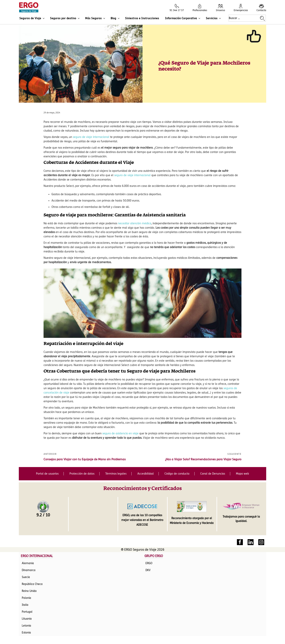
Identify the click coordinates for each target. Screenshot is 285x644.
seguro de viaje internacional (91, 113)
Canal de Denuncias (213, 450)
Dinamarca (29, 544)
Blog (115, 18)
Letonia (26, 600)
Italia (25, 579)
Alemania (28, 537)
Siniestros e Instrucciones (142, 18)
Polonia (26, 572)
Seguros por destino (65, 18)
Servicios (214, 18)
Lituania (27, 593)
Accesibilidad (145, 450)
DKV (148, 544)
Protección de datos (82, 450)
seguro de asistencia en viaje (120, 409)
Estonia (26, 606)
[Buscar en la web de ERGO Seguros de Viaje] (262, 18)
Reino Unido (29, 565)
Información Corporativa (183, 18)
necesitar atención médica (135, 199)
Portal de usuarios (47, 450)
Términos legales (116, 450)
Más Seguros (95, 18)
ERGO (149, 537)
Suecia (26, 551)
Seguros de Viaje (32, 18)
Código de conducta (177, 450)
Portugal (27, 586)
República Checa (32, 558)
